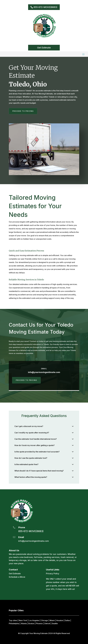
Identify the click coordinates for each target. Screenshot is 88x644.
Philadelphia (14, 623)
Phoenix (39, 623)
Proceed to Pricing (23, 111)
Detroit (47, 623)
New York (23, 620)
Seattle (55, 623)
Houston (60, 620)
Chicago (44, 620)
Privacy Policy (53, 574)
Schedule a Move (17, 577)
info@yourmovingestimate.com (44, 372)
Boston (31, 623)
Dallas (67, 620)
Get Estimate (44, 48)
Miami (52, 620)
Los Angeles (34, 620)
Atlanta (24, 623)
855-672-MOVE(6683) (45, 7)
